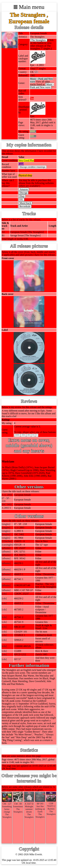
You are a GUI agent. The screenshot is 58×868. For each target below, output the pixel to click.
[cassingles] (8, 545)
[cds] (4, 594)
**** (23, 435)
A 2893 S (6, 508)
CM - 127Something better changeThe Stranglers (7, 809)
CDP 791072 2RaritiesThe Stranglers (51, 807)
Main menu (29, 7)
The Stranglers (39, 40)
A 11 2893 (7, 495)
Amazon (24, 189)
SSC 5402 (7, 504)
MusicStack (25, 203)
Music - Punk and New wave (42, 86)
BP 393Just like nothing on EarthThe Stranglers (40, 809)
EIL (21, 200)
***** (17, 435)
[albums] (6, 548)
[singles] (6, 524)
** (33, 435)
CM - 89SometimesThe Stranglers (18, 806)
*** (29, 435)
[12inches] (7, 541)
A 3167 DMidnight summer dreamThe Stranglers (29, 809)
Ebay (22, 196)
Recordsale (25, 206)
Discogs (24, 193)
